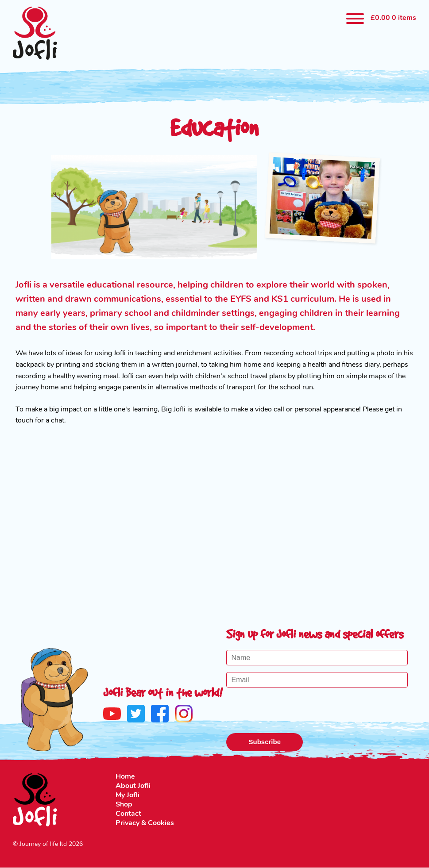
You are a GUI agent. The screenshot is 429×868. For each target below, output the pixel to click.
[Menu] (355, 19)
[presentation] (294, 711)
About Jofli (133, 786)
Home (125, 777)
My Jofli (128, 795)
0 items (393, 18)
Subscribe (265, 742)
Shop (124, 805)
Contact (128, 814)
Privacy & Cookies (145, 823)
